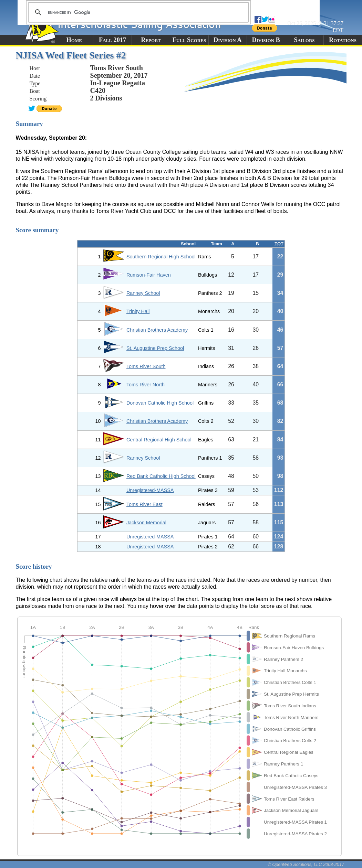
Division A (227, 40)
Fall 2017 (112, 40)
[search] (137, 12)
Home (74, 40)
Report (151, 40)
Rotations (343, 40)
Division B (266, 40)
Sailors (304, 40)
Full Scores (189, 40)
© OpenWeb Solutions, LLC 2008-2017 (306, 864)
